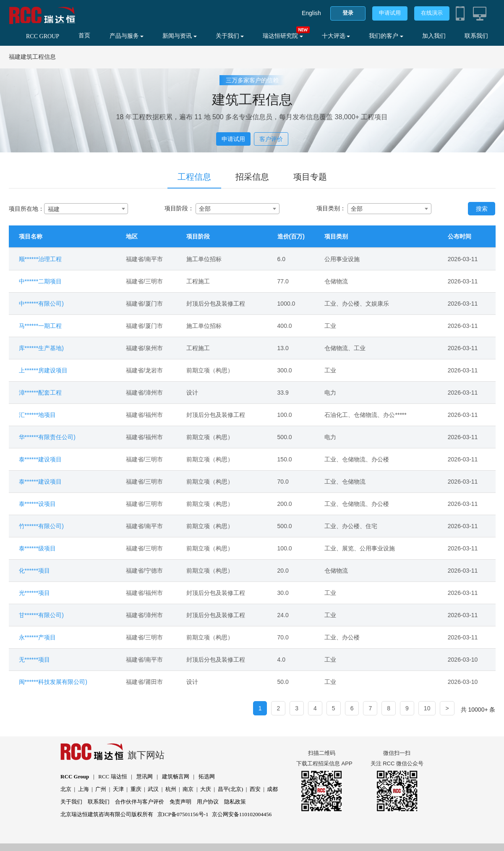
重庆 (136, 789)
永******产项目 (38, 637)
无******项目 (35, 660)
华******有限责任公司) (47, 437)
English (311, 13)
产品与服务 (127, 36)
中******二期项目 (40, 281)
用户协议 (208, 802)
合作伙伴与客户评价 (140, 802)
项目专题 (310, 177)
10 (427, 708)
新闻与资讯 (180, 36)
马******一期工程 (40, 326)
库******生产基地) (41, 348)
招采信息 (252, 177)
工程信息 (194, 177)
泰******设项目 (38, 504)
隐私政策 (235, 802)
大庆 (206, 789)
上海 (84, 789)
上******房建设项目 (43, 370)
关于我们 (230, 36)
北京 (66, 789)
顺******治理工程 (40, 259)
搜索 (482, 209)
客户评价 (271, 139)
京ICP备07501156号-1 (183, 814)
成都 (272, 789)
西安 (255, 789)
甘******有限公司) (41, 615)
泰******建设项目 (40, 459)
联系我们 (476, 36)
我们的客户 (386, 36)
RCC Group (75, 776)
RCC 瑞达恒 (112, 776)
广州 (101, 789)
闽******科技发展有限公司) (53, 682)
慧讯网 (145, 776)
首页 (84, 35)
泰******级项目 (38, 548)
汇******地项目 (38, 415)
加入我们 (434, 36)
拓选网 (207, 776)
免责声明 (180, 802)
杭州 (171, 789)
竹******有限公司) (41, 526)
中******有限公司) (41, 304)
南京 (188, 789)
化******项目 (35, 571)
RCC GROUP (43, 36)
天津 (118, 789)
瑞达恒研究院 (283, 36)
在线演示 (432, 13)
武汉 (153, 789)
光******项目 (35, 593)
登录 (348, 13)
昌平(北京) (231, 789)
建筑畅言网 (176, 776)
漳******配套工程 (40, 393)
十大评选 (336, 36)
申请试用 (390, 13)
